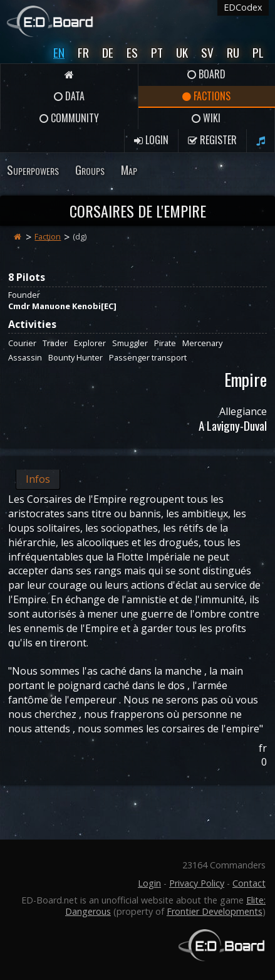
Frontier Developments (215, 911)
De (108, 52)
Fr (83, 52)
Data (69, 96)
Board (206, 74)
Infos (38, 479)
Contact (249, 883)
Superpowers (33, 170)
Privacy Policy (197, 883)
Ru (233, 52)
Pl (258, 52)
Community (69, 118)
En (59, 52)
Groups (90, 170)
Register (212, 140)
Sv (207, 52)
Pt (157, 52)
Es (132, 52)
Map (129, 170)
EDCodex (243, 7)
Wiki (206, 118)
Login (151, 140)
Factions (206, 96)
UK (182, 52)
